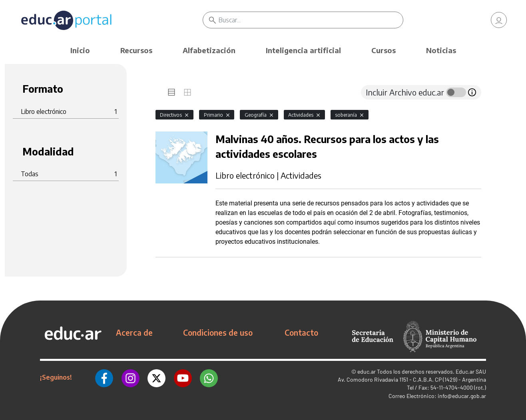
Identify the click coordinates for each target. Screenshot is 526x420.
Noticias (441, 50)
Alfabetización (209, 50)
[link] (499, 20)
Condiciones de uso (218, 332)
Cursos (384, 50)
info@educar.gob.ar (462, 396)
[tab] (171, 92)
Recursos (136, 50)
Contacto (301, 332)
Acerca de (134, 332)
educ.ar (367, 371)
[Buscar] (311, 20)
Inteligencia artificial (303, 50)
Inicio (80, 50)
